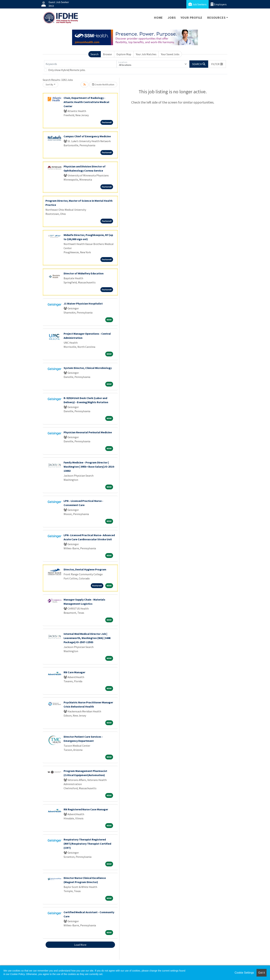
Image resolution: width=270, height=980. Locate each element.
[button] (217, 64)
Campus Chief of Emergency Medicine (87, 136)
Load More (80, 945)
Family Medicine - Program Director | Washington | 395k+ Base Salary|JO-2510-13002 (89, 467)
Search (95, 54)
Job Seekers (197, 4)
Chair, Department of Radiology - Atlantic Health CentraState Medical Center (86, 102)
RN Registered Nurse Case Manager (86, 809)
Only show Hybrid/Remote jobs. (67, 70)
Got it (262, 973)
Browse (107, 54)
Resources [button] (216, 18)
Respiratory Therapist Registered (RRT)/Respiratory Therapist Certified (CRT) (87, 844)
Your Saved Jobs (170, 54)
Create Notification (103, 84)
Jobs (172, 18)
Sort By (49, 84)
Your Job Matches (146, 54)
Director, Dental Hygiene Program (85, 569)
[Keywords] (80, 64)
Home (158, 18)
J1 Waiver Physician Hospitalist (83, 303)
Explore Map (124, 54)
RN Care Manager (74, 672)
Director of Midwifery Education (84, 273)
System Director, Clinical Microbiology (88, 368)
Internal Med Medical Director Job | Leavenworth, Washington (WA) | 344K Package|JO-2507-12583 (87, 638)
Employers (219, 4)
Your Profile (192, 18)
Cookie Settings (244, 973)
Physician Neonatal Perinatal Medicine (88, 432)
